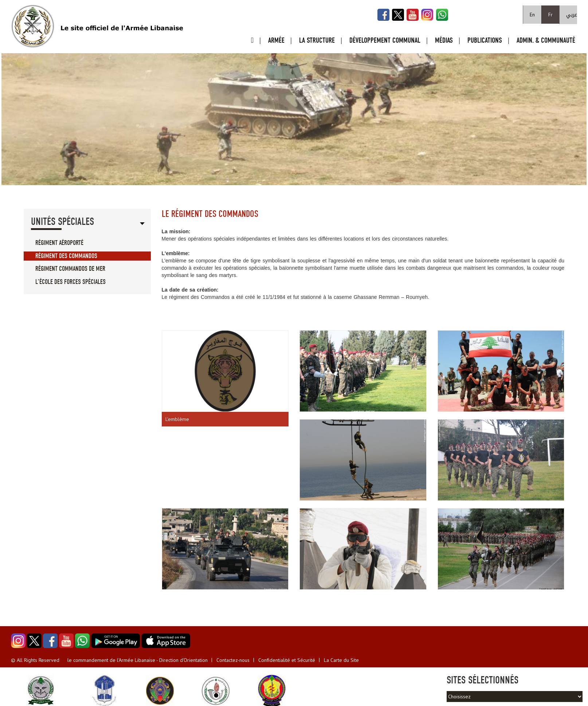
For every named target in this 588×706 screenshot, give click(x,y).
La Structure (317, 40)
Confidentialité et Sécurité (287, 660)
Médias (444, 40)
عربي (572, 15)
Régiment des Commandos (66, 256)
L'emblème (177, 419)
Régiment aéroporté (59, 243)
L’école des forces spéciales (70, 282)
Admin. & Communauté (546, 40)
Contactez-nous (233, 660)
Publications (485, 40)
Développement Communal (385, 40)
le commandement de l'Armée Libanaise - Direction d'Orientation (138, 660)
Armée (276, 40)
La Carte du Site (341, 660)
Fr (550, 15)
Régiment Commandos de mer (70, 269)
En (532, 15)
